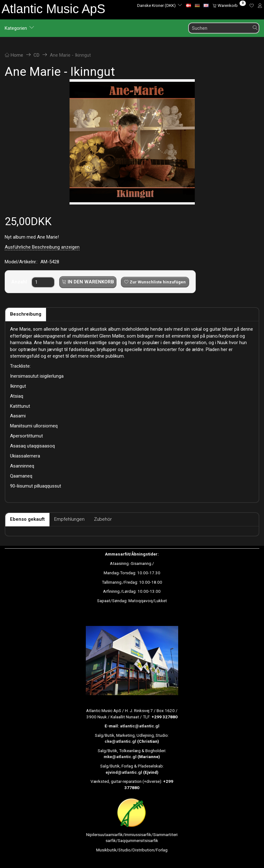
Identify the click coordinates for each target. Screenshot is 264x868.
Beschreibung (26, 314)
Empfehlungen (69, 519)
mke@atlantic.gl (120, 757)
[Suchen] (255, 28)
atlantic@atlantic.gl (140, 726)
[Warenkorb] (229, 5)
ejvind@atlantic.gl (124, 772)
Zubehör (103, 519)
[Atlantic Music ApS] (53, 9)
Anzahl (20, 282)
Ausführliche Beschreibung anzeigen (42, 247)
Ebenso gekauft (27, 519)
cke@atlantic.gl (120, 741)
